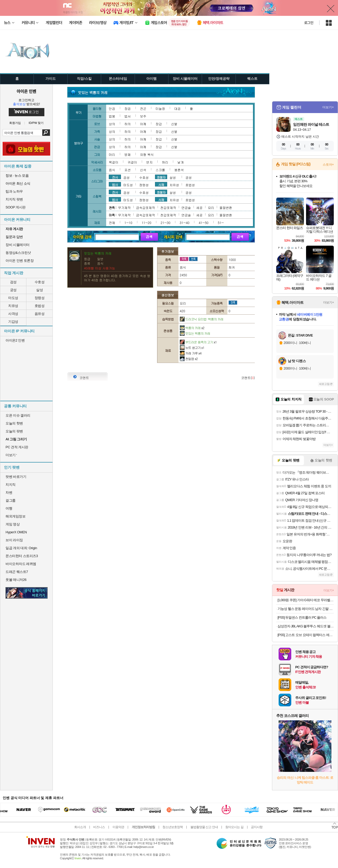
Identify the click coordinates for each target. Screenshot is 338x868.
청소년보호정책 (173, 827)
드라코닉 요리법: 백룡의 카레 (202, 319)
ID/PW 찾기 (36, 123)
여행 (9, 508)
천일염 (189, 359)
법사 (115, 184)
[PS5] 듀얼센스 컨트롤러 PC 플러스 (302, 617)
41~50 (203, 223)
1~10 (128, 223)
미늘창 (160, 108)
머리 (112, 154)
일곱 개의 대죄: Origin (21, 548)
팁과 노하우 (14, 191)
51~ (221, 223)
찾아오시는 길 (234, 827)
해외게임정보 (15, 516)
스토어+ (328, 165)
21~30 (165, 223)
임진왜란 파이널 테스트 (311, 124)
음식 (112, 170)
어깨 (143, 124)
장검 (128, 108)
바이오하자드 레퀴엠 (21, 564)
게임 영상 (13, 524)
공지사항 (257, 827)
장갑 (159, 124)
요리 (211, 207)
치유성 (13, 306)
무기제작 (124, 207)
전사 (115, 177)
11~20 (146, 223)
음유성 (40, 314)
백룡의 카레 (192, 328)
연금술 (186, 207)
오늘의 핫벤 (14, 423)
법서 (128, 116)
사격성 (13, 314)
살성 (39, 290)
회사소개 (80, 827)
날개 (181, 162)
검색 (46, 133)
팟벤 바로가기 (16, 477)
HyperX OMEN (16, 532)
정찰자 (161, 177)
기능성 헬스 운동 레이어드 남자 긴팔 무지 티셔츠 (306, 609)
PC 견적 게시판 (17, 447)
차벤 (9, 493)
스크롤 (160, 170)
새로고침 (324, 384)
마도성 (13, 298)
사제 (161, 184)
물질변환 (226, 207)
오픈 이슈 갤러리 (18, 415)
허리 (165, 162)
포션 (128, 170)
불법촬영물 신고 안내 (204, 827)
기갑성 (13, 322)
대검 (177, 108)
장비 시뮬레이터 (18, 245)
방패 (128, 154)
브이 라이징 (14, 540)
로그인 (309, 23)
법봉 (112, 116)
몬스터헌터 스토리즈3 (22, 556)
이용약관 (118, 827)
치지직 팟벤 (14, 199)
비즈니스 (99, 827)
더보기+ (328, 107)
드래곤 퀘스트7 (17, 572)
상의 (112, 124)
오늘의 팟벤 (14, 431)
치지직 (11, 485)
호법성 (40, 306)
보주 (143, 116)
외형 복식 (147, 154)
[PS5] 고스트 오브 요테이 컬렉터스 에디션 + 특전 (306, 635)
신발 (174, 124)
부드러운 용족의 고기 (198, 342)
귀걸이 (132, 162)
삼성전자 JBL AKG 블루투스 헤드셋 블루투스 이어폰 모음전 (306, 626)
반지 (149, 162)
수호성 (40, 282)
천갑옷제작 (168, 207)
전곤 (143, 108)
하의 (128, 124)
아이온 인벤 (26, 91)
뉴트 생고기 (192, 347)
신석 (143, 170)
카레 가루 (191, 353)
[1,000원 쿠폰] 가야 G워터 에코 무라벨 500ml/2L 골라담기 (306, 600)
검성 (13, 282)
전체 (112, 223)
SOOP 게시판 (16, 207)
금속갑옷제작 (145, 207)
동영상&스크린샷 (18, 253)
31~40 (184, 223)
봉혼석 (179, 170)
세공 (199, 207)
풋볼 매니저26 (16, 580)
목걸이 (114, 162)
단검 (112, 108)
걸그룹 (11, 500)
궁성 (13, 290)
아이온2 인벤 (15, 340)
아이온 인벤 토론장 (20, 261)
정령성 (40, 298)
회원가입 (15, 123)
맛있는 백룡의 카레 (195, 333)
